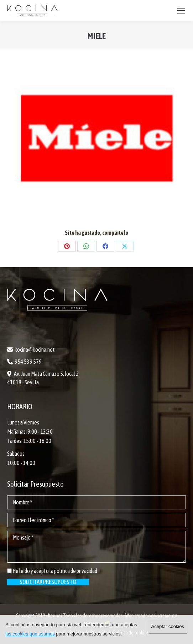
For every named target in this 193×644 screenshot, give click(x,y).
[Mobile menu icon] (181, 11)
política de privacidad (76, 571)
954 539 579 (28, 362)
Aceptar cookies (168, 626)
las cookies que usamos (30, 634)
